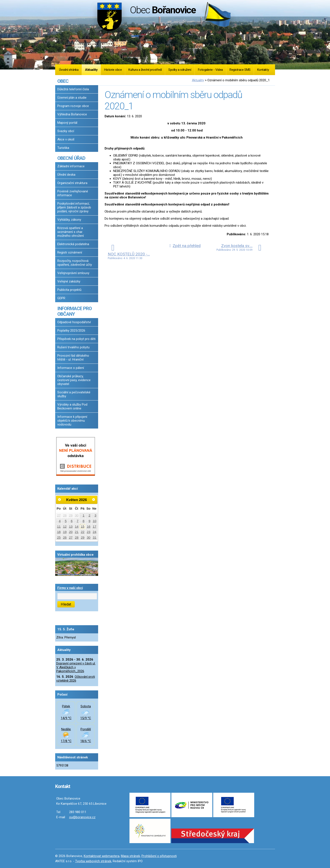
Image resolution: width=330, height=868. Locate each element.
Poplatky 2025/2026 (71, 331)
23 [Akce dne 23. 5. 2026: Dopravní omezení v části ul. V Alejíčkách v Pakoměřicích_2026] (89, 532)
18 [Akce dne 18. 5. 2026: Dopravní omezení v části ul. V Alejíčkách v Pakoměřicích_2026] (59, 532)
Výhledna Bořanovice (72, 114)
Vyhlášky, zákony (69, 220)
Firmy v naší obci (70, 588)
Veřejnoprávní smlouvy (73, 273)
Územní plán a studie (72, 98)
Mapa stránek (130, 856)
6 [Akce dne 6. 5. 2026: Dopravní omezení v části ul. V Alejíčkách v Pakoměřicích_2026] (71, 521)
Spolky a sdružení (180, 70)
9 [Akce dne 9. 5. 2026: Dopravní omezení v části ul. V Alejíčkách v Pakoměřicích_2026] (89, 521)
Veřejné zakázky (69, 281)
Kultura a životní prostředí (145, 70)
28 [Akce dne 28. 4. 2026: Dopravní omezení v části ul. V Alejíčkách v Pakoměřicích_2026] (65, 515)
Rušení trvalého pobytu (73, 347)
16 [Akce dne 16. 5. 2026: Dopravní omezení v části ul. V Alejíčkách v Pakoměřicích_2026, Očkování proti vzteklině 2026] (89, 527)
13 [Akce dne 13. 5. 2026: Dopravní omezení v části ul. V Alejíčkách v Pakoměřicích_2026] (71, 527)
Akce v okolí (66, 139)
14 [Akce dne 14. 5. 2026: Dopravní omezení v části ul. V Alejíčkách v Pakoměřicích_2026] (77, 527)
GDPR (61, 298)
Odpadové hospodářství (74, 322)
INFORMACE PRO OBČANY (75, 311)
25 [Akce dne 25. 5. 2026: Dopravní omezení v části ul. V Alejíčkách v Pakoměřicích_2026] (59, 537)
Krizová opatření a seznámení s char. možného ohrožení (71, 232)
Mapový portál (67, 123)
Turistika (63, 148)
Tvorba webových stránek (93, 861)
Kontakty (263, 70)
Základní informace (71, 166)
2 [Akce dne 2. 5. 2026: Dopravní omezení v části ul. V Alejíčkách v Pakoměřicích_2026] (89, 515)
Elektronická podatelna (73, 244)
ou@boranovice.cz (82, 817)
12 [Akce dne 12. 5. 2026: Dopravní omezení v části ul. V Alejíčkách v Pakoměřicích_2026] (65, 527)
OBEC (63, 81)
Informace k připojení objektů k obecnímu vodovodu (72, 421)
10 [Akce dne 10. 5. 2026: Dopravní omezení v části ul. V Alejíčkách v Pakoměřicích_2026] (95, 521)
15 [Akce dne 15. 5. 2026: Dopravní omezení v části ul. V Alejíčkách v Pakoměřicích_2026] (83, 527)
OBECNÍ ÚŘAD (71, 158)
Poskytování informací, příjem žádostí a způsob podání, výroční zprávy (74, 207)
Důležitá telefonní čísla (73, 89)
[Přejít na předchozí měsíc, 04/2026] (60, 500)
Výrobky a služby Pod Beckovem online (72, 406)
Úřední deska (66, 175)
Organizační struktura (72, 183)
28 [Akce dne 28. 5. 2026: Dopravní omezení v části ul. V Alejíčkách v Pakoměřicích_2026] (77, 537)
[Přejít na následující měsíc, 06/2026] (94, 500)
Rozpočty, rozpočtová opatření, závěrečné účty (75, 263)
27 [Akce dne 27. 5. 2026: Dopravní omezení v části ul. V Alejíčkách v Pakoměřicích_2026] (71, 537)
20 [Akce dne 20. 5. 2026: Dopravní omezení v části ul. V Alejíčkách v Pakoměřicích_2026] (71, 532)
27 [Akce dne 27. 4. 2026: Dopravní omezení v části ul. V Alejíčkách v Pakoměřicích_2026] (59, 515)
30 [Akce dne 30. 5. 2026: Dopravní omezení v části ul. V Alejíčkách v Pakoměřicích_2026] (89, 537)
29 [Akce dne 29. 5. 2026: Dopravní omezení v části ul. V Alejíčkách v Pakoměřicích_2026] (83, 537)
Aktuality (91, 70)
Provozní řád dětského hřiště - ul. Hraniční (73, 358)
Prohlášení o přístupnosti (159, 856)
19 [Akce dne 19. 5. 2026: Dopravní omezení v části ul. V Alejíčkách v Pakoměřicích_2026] (65, 532)
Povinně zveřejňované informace (73, 193)
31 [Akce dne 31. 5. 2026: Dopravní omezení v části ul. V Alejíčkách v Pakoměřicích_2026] (95, 537)
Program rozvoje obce (73, 106)
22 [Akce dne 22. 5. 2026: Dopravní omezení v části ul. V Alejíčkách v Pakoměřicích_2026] (83, 532)
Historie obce (113, 70)
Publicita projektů (69, 290)
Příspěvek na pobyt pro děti (76, 339)
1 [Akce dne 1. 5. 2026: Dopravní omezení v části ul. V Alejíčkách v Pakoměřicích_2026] (84, 515)
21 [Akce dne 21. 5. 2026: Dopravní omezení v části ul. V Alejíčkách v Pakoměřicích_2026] (77, 532)
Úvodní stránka (69, 70)
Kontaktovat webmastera (102, 856)
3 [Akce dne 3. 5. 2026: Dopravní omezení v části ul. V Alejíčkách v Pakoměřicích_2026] (95, 515)
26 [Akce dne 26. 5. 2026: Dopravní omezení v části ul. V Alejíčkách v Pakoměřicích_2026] (65, 537)
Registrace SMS (240, 70)
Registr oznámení (70, 252)
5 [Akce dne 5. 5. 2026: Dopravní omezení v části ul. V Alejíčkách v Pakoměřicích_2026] (66, 521)
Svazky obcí (66, 131)
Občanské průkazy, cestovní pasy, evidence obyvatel (74, 380)
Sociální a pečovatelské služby (74, 394)
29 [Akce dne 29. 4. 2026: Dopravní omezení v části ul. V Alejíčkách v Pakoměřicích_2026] (71, 515)
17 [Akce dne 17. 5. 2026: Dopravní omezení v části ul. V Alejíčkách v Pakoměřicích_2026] (95, 527)
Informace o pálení (71, 368)
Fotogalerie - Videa (210, 70)
